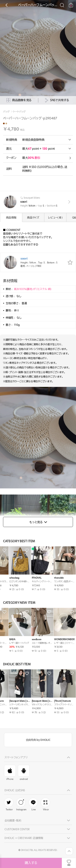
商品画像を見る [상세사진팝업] (19, 100)
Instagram (21, 804)
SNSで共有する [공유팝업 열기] (57, 100)
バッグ (6, 112)
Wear (45, 804)
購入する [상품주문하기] (31, 863)
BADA (6, 578)
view (68, 202)
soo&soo (7, 639)
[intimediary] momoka (36, 701)
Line (33, 804)
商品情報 (11, 218)
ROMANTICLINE (56, 578)
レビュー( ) (55, 218)
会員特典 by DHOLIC (38, 740)
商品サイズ (33, 218)
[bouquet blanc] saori (13, 701)
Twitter (9, 804)
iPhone (10, 773)
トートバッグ (19, 112)
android (24, 773)
